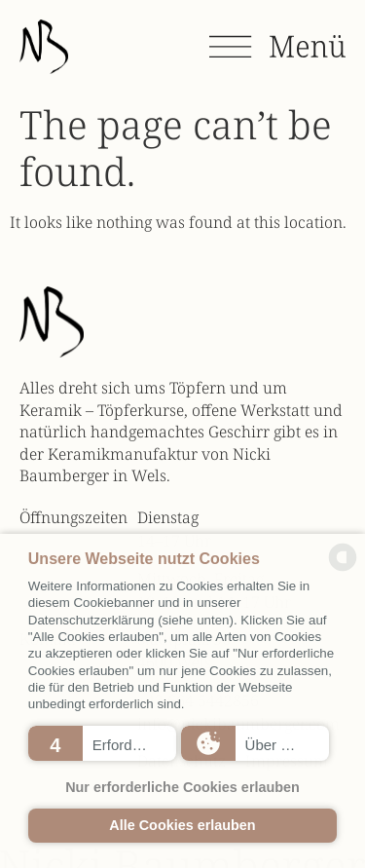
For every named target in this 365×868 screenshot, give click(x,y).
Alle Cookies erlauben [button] (182, 825)
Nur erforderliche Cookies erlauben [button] (182, 787)
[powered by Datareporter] (343, 569)
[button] (102, 743)
